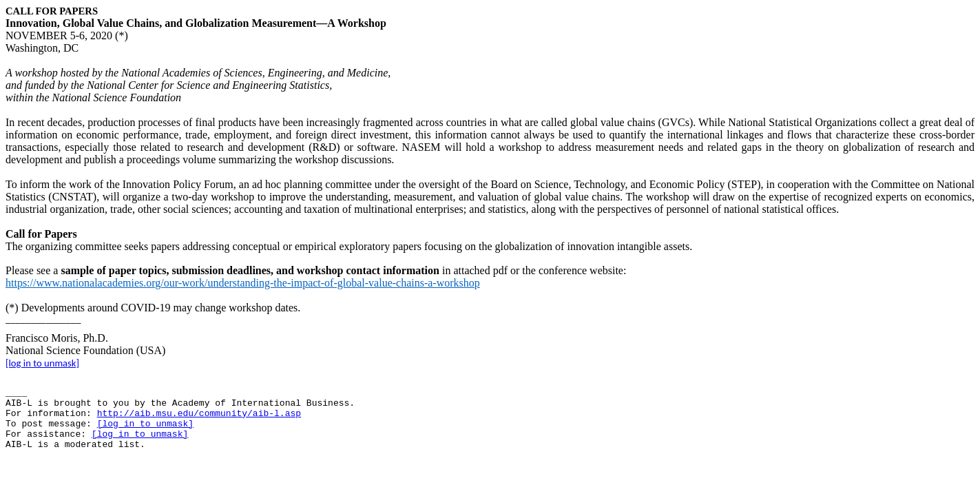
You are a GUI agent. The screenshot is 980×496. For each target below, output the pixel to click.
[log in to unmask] (42, 363)
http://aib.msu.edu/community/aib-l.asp (199, 414)
